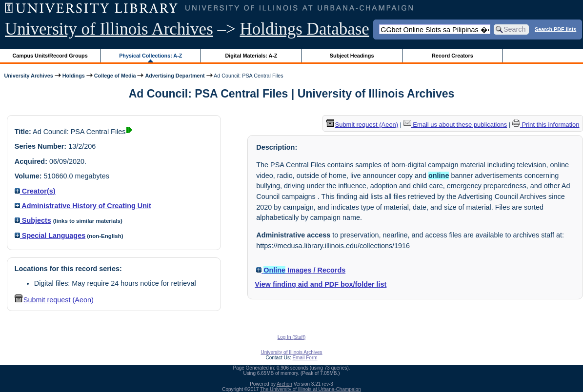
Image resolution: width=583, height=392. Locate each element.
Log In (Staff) (292, 337)
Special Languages (50, 235)
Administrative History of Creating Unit (83, 206)
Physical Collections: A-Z (151, 56)
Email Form (305, 358)
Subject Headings (352, 56)
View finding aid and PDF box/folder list (321, 284)
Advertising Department (175, 76)
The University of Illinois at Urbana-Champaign (311, 389)
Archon (284, 384)
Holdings (74, 76)
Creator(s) (35, 191)
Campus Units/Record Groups (50, 56)
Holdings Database (305, 29)
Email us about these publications (455, 125)
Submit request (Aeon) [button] (54, 300)
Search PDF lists (555, 29)
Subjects (33, 220)
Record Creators (452, 56)
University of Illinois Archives (109, 29)
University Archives (28, 76)
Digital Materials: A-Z (251, 56)
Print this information (546, 125)
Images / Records (301, 270)
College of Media (115, 76)
